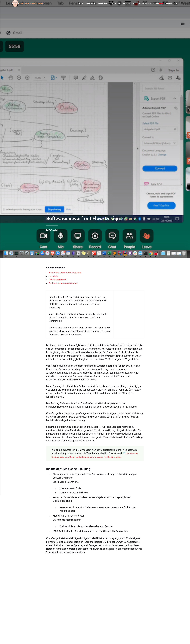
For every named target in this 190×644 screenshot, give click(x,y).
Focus (80, 3)
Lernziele (53, 276)
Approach (90, 3)
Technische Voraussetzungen (64, 283)
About (169, 3)
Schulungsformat (57, 280)
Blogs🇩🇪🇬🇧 (158, 3)
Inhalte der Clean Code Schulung (65, 273)
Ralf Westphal (52, 230)
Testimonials (144, 3)
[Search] (177, 3)
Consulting (115, 3)
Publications (129, 3)
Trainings (102, 3)
